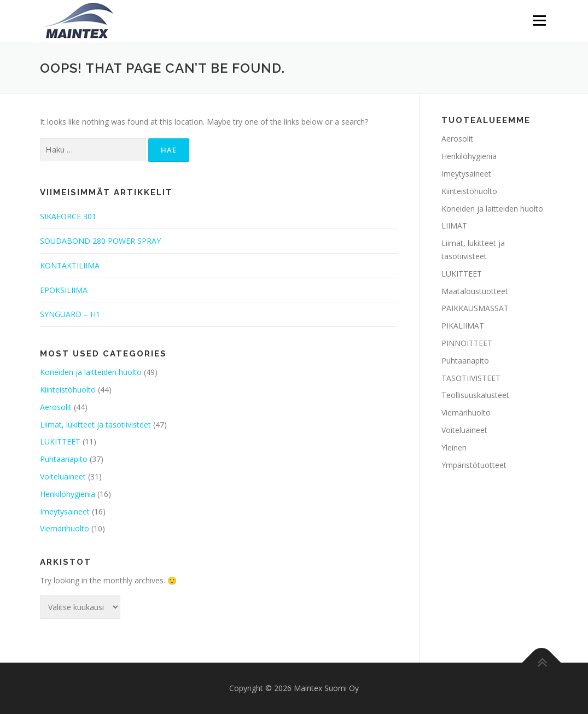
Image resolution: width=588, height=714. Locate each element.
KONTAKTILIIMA (70, 265)
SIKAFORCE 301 (68, 216)
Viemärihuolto (65, 528)
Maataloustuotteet (475, 291)
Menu (539, 21)
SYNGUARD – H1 (70, 314)
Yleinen (454, 447)
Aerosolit (56, 407)
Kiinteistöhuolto (68, 390)
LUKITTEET (60, 441)
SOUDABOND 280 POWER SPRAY (100, 241)
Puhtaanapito (64, 459)
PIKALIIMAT (463, 326)
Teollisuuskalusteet (475, 395)
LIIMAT (454, 226)
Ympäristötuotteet (474, 465)
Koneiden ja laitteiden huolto (91, 372)
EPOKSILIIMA (64, 290)
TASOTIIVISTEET (471, 378)
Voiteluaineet (63, 476)
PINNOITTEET (467, 343)
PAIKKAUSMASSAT (475, 308)
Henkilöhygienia (68, 494)
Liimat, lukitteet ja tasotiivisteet (95, 425)
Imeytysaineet (65, 511)
